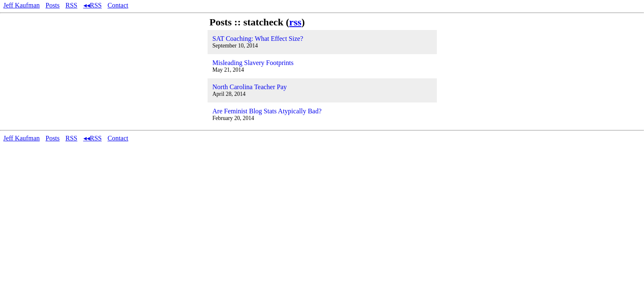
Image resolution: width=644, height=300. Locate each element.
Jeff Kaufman (21, 5)
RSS (71, 5)
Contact (118, 5)
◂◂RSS (93, 5)
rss (295, 22)
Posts (53, 5)
